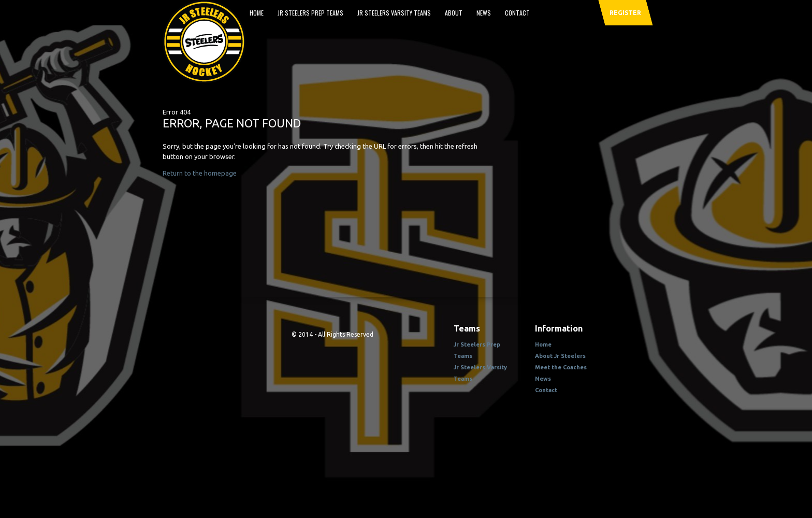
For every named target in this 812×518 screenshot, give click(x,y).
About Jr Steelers (560, 356)
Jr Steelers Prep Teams (310, 13)
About (454, 13)
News (484, 13)
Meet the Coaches (561, 367)
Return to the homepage (200, 173)
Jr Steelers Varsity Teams (394, 13)
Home (257, 13)
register (625, 13)
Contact (517, 13)
